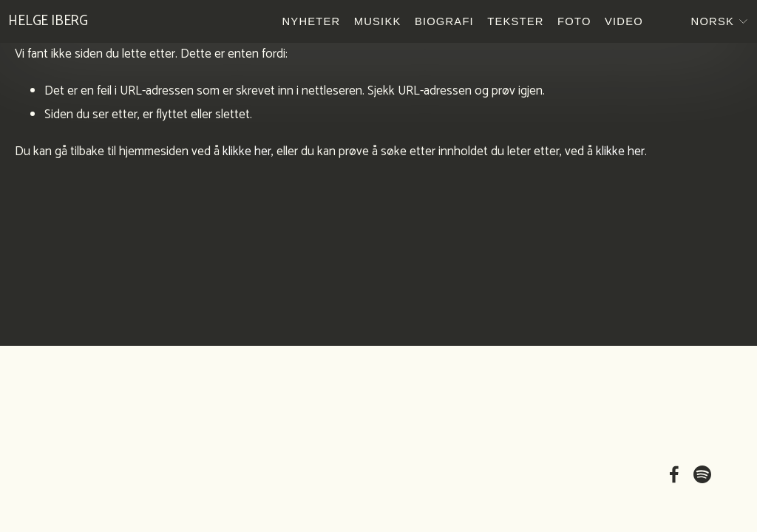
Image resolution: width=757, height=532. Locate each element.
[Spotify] (702, 474)
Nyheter (304, 25)
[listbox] (700, 25)
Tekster (509, 25)
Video (617, 25)
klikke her (247, 151)
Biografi (438, 25)
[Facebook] (674, 474)
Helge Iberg (55, 25)
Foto (567, 25)
